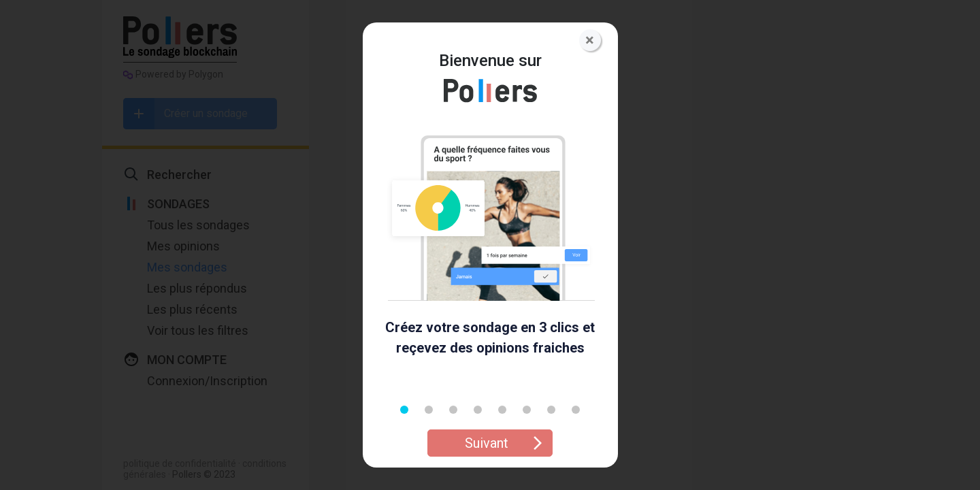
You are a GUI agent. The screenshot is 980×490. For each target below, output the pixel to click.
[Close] (590, 40)
